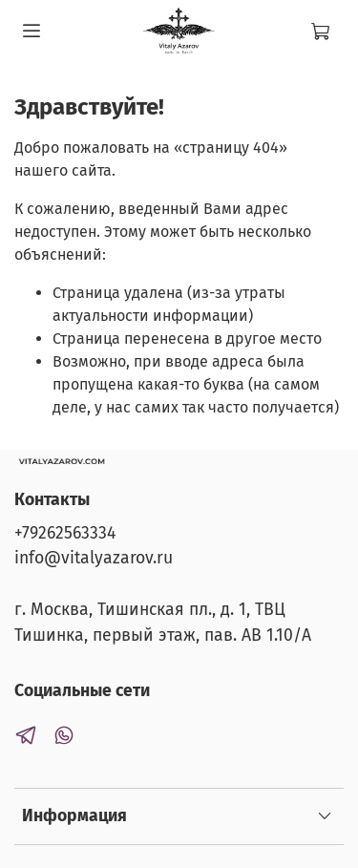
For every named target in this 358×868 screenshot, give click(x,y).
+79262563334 (65, 533)
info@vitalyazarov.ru (94, 558)
